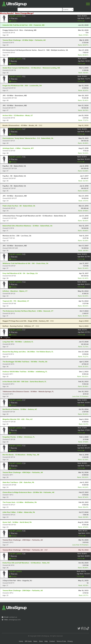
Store (41, 641)
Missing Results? (7, 13)
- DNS (22, 125)
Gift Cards (28, 641)
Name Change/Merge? (24, 13)
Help (46, 641)
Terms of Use (61, 641)
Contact (52, 641)
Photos (13, 21)
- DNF (25, 550)
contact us (13, 617)
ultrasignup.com (15, 620)
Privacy (70, 641)
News (35, 641)
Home (21, 641)
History (81, 21)
